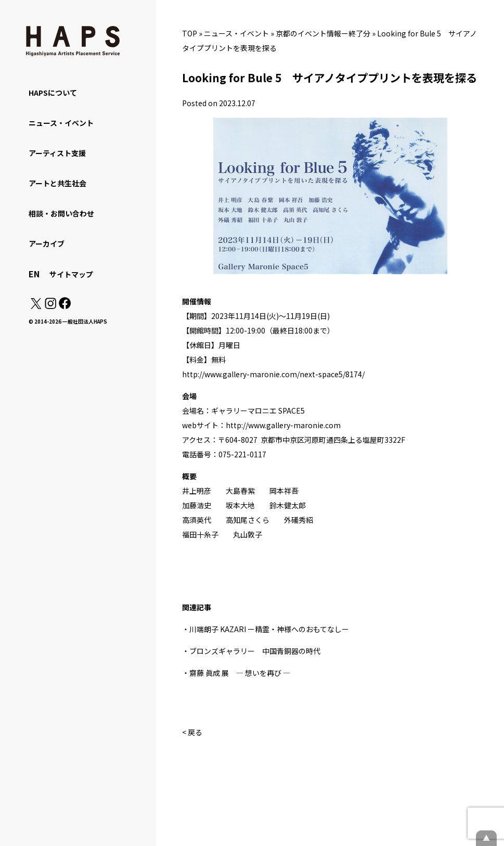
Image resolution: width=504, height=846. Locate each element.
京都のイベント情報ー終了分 (323, 33)
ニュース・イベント (236, 33)
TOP (190, 33)
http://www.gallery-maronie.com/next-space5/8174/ (273, 374)
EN (34, 274)
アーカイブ (47, 243)
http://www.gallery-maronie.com (283, 425)
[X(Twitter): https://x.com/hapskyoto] (36, 306)
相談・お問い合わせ (61, 213)
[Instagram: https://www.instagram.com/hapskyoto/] (50, 306)
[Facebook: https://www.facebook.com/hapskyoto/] (64, 306)
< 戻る (192, 732)
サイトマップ (71, 274)
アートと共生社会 (57, 183)
